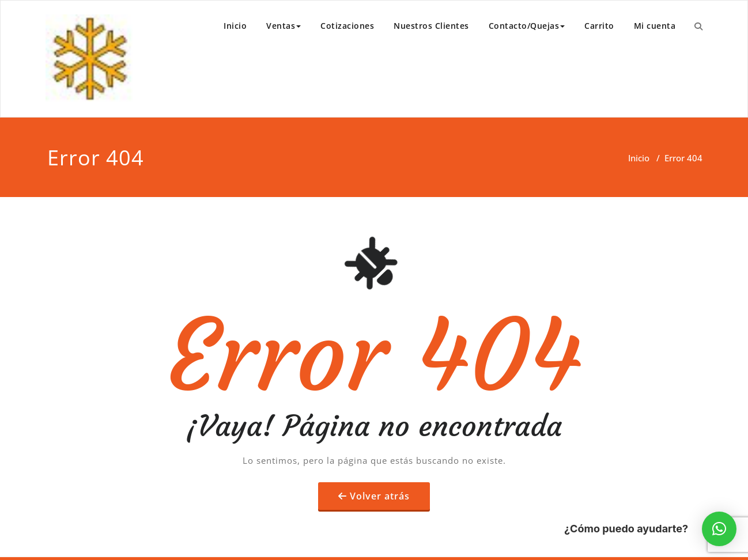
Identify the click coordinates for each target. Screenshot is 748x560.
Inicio (235, 26)
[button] (719, 529)
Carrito (599, 26)
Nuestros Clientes (431, 26)
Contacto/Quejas (527, 26)
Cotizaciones (347, 26)
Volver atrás (380, 496)
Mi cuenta (655, 26)
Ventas (284, 26)
